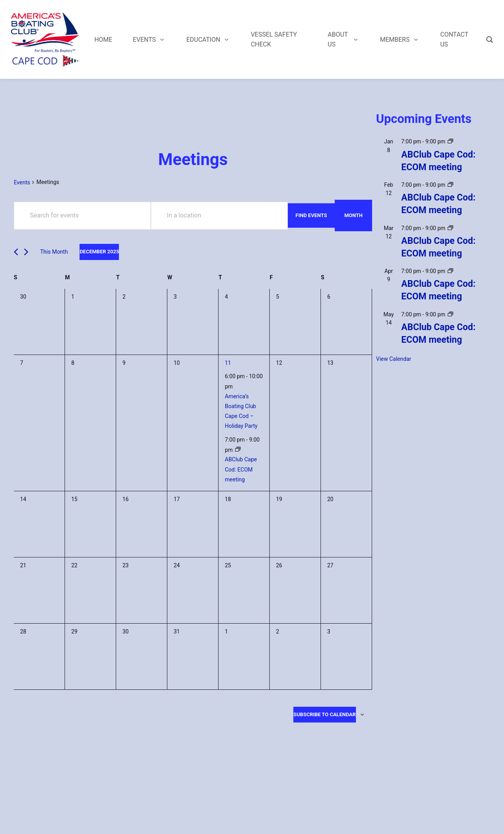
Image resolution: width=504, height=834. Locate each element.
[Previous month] (16, 252)
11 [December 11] (228, 363)
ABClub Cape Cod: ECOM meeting (241, 469)
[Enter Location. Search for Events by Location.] (219, 216)
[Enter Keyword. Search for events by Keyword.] (82, 216)
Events (22, 182)
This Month (54, 252)
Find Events (311, 215)
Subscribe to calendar (324, 714)
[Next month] (26, 252)
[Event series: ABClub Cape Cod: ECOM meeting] (238, 450)
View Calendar (394, 359)
